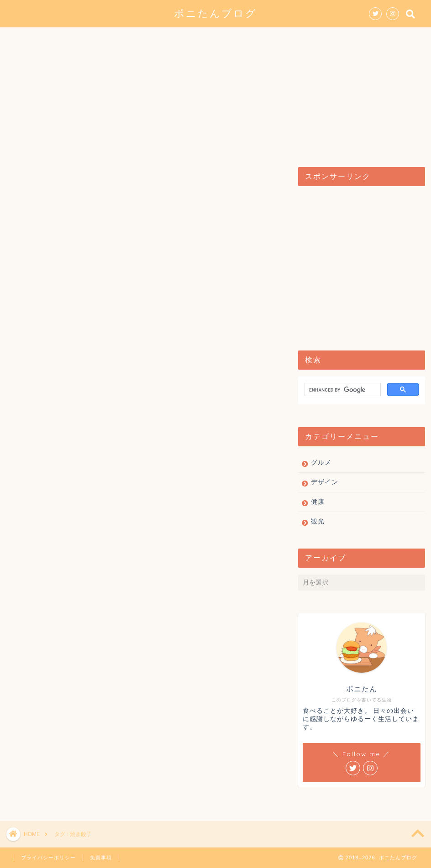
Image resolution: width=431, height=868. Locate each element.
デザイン (200, 38)
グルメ (152, 38)
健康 (283, 38)
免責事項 (101, 858)
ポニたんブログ (215, 13)
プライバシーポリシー (48, 858)
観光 (245, 38)
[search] (342, 390)
